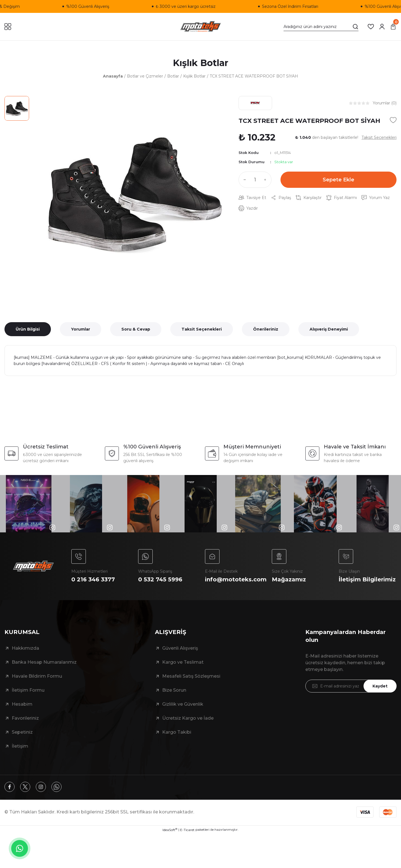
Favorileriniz (25, 718)
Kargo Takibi (177, 732)
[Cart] (393, 27)
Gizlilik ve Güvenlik (183, 704)
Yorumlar (81, 329)
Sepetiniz (22, 732)
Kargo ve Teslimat (183, 662)
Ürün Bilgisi (28, 329)
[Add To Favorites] (393, 120)
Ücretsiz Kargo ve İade (188, 718)
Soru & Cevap (136, 329)
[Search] (321, 27)
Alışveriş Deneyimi (329, 329)
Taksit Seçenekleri (202, 329)
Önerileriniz (266, 329)
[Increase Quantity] (266, 180)
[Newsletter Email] (351, 686)
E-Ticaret (187, 830)
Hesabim (22, 704)
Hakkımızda (25, 648)
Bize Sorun (174, 690)
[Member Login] (382, 27)
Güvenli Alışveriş (180, 648)
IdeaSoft (170, 830)
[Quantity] (255, 180)
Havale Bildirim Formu (37, 676)
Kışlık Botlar (200, 63)
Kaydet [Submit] (380, 686)
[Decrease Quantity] (244, 180)
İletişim (20, 746)
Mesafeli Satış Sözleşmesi (191, 676)
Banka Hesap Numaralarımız (44, 662)
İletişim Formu (28, 690)
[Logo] (201, 27)
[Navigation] (8, 27)
